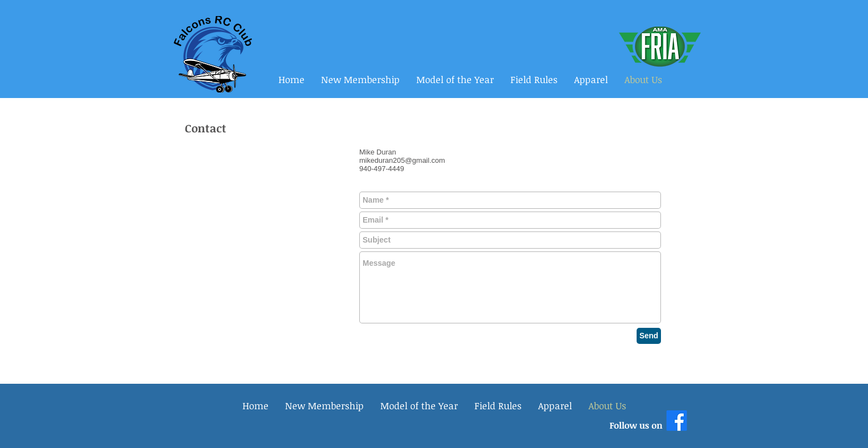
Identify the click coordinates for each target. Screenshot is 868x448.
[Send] (649, 336)
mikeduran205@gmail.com (402, 160)
